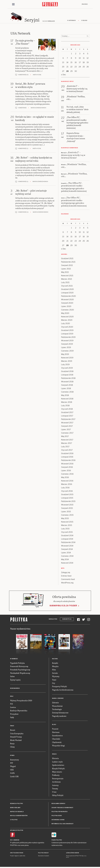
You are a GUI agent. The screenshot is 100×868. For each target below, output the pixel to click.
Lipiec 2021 (66, 269)
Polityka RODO (57, 816)
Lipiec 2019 (66, 348)
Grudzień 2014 (67, 536)
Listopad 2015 (67, 498)
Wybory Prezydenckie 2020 (21, 701)
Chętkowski (57, 743)
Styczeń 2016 (67, 492)
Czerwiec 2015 (67, 515)
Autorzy (55, 786)
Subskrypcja (67, 620)
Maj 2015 (65, 519)
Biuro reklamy (15, 808)
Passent (55, 729)
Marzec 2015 (67, 526)
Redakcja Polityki (17, 804)
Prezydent (14, 714)
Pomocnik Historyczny (19, 667)
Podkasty (56, 775)
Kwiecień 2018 (67, 399)
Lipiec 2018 (66, 389)
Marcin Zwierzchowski (39, 108)
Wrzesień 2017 (67, 423)
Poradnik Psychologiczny (20, 670)
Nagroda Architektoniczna (63, 690)
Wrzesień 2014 (67, 546)
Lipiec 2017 (66, 430)
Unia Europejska (17, 734)
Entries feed (66, 576)
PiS (12, 704)
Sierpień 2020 (67, 303)
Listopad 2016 (67, 457)
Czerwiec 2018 (67, 392)
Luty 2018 (65, 406)
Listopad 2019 (67, 334)
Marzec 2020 (67, 321)
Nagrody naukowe (59, 716)
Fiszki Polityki (57, 840)
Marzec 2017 (67, 444)
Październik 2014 (68, 543)
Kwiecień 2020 (67, 317)
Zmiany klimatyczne (60, 713)
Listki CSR (14, 777)
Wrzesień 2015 (67, 505)
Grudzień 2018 (67, 372)
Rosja (12, 744)
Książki (55, 663)
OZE (12, 770)
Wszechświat (57, 706)
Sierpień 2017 (67, 427)
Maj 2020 (65, 314)
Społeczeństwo (58, 765)
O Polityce (14, 820)
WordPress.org (67, 583)
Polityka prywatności (60, 812)
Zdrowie (55, 703)
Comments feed (68, 580)
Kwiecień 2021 (67, 276)
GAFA (12, 773)
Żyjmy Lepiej (15, 680)
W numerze (14, 659)
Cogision (17, 856)
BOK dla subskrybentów (19, 816)
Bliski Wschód (16, 740)
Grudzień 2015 (67, 495)
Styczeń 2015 (67, 533)
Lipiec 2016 (66, 471)
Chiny (12, 747)
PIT (12, 763)
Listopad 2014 (67, 539)
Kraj (12, 697)
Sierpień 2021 (67, 266)
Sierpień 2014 (67, 550)
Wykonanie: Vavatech (44, 856)
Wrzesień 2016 (67, 464)
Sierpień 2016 (67, 468)
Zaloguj (85, 4)
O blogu (84, 21)
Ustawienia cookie (58, 820)
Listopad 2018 (67, 375)
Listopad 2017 (67, 416)
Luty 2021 (65, 283)
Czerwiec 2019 (67, 351)
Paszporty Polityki (60, 687)
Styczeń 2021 (67, 286)
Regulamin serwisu (58, 804)
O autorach (71, 21)
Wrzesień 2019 (67, 341)
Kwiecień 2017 (67, 440)
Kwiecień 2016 (67, 481)
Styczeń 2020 (67, 327)
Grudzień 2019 (67, 331)
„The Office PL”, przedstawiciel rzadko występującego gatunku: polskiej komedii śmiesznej (74, 187)
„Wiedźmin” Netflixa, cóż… (74, 166)
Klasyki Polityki (58, 769)
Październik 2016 (68, 461)
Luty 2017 (65, 447)
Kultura (55, 659)
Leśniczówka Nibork (73, 853)
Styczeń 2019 (67, 368)
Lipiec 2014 (66, 553)
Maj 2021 (65, 273)
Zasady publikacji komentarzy (62, 808)
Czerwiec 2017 (67, 433)
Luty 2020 (66, 324)
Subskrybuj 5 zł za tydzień (63, 606)
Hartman (56, 733)
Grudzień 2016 (67, 454)
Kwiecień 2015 (67, 522)
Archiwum (56, 782)
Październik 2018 (68, 379)
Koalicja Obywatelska (19, 711)
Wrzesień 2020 (67, 300)
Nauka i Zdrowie (58, 699)
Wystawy (56, 677)
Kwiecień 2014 (67, 563)
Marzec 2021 (67, 279)
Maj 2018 (65, 396)
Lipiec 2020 (66, 307)
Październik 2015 (68, 502)
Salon (12, 677)
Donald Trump (16, 737)
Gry (54, 683)
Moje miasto (57, 772)
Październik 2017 (68, 420)
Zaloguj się (66, 573)
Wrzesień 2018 (67, 382)
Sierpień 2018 (67, 385)
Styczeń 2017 (67, 450)
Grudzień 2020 (67, 290)
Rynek (12, 756)
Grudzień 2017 (67, 413)
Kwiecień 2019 (67, 358)
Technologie (57, 710)
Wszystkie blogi (58, 746)
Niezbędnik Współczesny (20, 673)
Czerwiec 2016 (67, 474)
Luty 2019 (65, 365)
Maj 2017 (65, 437)
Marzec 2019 (67, 362)
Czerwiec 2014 (67, 556)
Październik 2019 (68, 338)
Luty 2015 (65, 529)
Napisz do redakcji (17, 812)
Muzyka (55, 667)
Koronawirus (15, 689)
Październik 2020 (68, 297)
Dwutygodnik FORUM (17, 853)
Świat (12, 726)
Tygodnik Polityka (17, 663)
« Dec (64, 75)
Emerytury (15, 760)
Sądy (12, 718)
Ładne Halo (22, 856)
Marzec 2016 (67, 485)
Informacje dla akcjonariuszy (63, 824)
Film (54, 670)
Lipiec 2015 (66, 512)
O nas (54, 792)
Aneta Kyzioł (37, 75)
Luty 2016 (65, 488)
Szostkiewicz (57, 736)
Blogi (54, 725)
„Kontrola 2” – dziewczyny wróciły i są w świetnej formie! (73, 155)
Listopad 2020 (67, 293)
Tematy (55, 789)
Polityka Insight (43, 853)
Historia (55, 759)
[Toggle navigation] (13, 4)
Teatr (54, 680)
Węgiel (13, 767)
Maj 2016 (65, 478)
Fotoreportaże (58, 779)
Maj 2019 (65, 355)
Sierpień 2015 (67, 509)
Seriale (55, 673)
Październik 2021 (68, 262)
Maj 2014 (65, 560)
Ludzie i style (57, 762)
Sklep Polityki (58, 796)
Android (16, 840)
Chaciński (56, 739)
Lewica (13, 708)
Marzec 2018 (67, 403)
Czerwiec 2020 (68, 310)
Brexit (13, 730)
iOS (11, 840)
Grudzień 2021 (67, 259)
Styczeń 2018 (67, 409)
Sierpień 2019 (67, 344)
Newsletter (53, 620)
